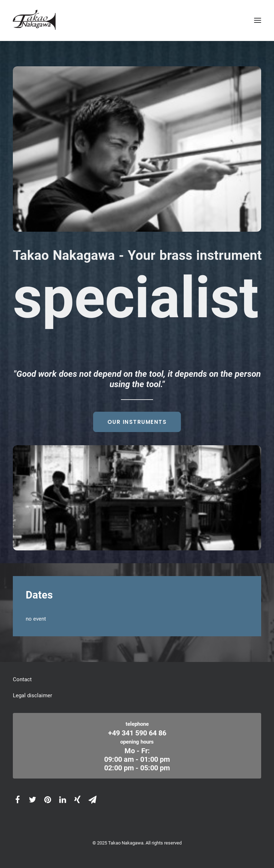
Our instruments (137, 422)
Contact (22, 679)
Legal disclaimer (32, 695)
